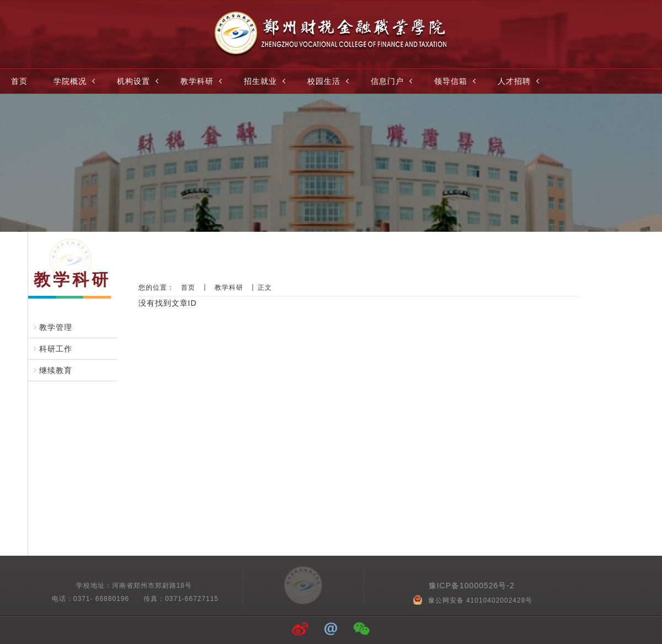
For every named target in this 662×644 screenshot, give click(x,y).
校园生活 (329, 81)
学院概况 (76, 81)
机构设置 (139, 81)
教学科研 (202, 81)
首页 (19, 81)
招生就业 (266, 81)
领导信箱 (456, 81)
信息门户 (393, 81)
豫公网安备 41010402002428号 (474, 600)
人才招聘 (520, 81)
